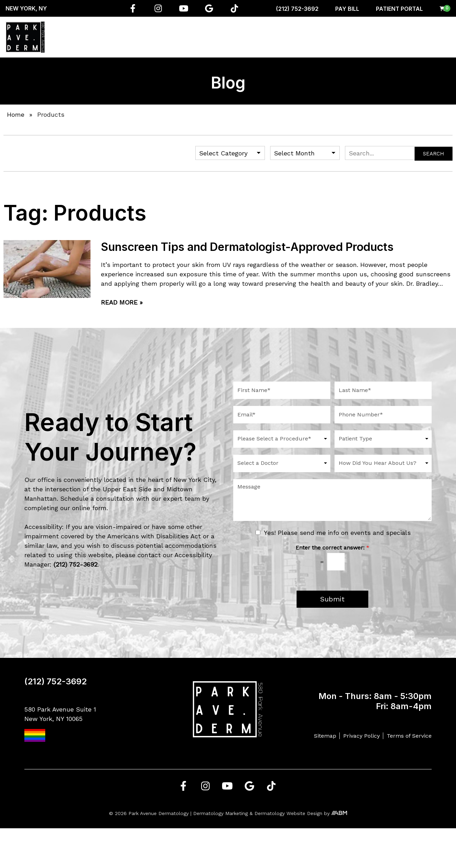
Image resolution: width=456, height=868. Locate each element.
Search (434, 154)
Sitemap (325, 736)
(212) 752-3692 (297, 9)
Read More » (122, 302)
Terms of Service (409, 736)
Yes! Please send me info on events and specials (337, 533)
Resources (367, 37)
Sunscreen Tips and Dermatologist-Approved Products (247, 247)
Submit (332, 599)
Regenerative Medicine (174, 37)
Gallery (403, 37)
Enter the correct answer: (332, 548)
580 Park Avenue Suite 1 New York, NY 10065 (60, 724)
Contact (435, 37)
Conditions (228, 37)
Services (125, 37)
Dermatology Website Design (288, 813)
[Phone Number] (383, 415)
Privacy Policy (361, 736)
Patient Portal (399, 9)
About (92, 37)
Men (309, 37)
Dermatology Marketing (221, 813)
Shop (334, 37)
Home (66, 37)
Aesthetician (274, 37)
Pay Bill (347, 9)
